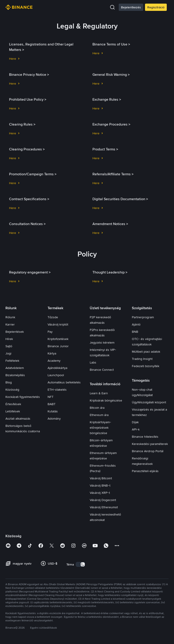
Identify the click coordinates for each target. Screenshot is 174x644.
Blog (9, 382)
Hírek (9, 339)
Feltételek (12, 361)
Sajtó (9, 346)
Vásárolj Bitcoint (101, 478)
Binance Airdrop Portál (148, 451)
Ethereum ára (99, 415)
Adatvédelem (15, 368)
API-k (136, 429)
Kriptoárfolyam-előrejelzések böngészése (100, 428)
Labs (93, 362)
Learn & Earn (99, 393)
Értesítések (13, 404)
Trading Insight (142, 359)
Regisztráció (156, 7)
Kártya (52, 353)
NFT (51, 397)
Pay (50, 332)
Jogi (8, 353)
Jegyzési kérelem (102, 342)
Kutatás (53, 411)
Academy (54, 361)
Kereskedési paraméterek (150, 444)
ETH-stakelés (57, 390)
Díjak (135, 422)
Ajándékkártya (57, 368)
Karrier (10, 324)
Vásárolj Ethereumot (104, 507)
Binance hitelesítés (145, 437)
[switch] (80, 564)
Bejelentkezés (131, 7)
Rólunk (10, 317)
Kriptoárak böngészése (106, 400)
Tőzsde (53, 317)
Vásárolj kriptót (58, 324)
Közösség (12, 390)
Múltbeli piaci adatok (146, 352)
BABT (52, 404)
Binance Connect (102, 370)
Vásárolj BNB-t (100, 485)
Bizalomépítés (15, 375)
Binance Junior (58, 346)
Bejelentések (15, 332)
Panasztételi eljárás (145, 471)
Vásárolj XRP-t (100, 493)
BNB (135, 332)
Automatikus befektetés (64, 382)
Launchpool (56, 375)
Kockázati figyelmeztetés (23, 397)
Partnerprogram (143, 317)
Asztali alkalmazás (18, 418)
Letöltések (13, 411)
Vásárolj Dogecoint (103, 500)
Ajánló (136, 324)
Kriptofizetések (58, 339)
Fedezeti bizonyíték (146, 366)
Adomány (54, 418)
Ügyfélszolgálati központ (149, 402)
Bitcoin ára (97, 408)
